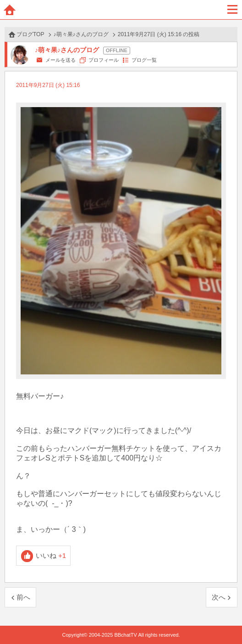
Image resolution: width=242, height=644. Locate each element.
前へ (23, 597)
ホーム (10, 10)
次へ (219, 597)
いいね (51, 555)
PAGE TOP (226, 620)
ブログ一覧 (144, 60)
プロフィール (104, 60)
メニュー (232, 10)
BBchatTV (121, 10)
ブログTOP (30, 34)
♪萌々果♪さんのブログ (81, 34)
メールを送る (60, 60)
